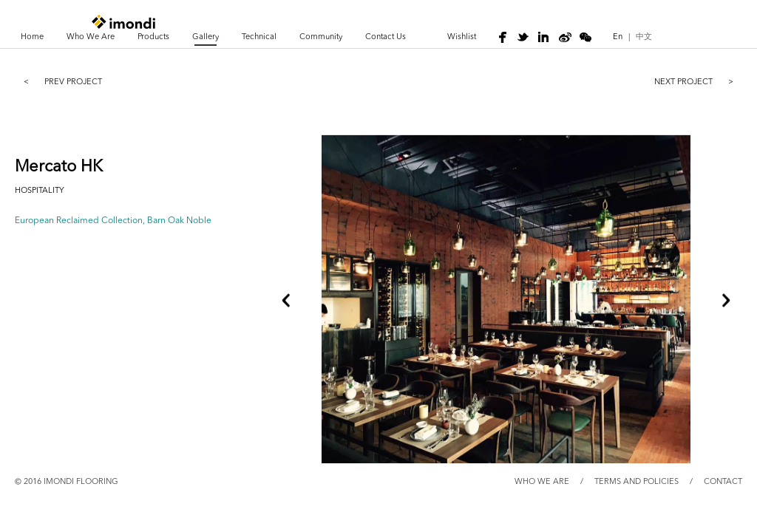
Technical (259, 37)
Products (153, 37)
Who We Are (91, 37)
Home (32, 37)
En (618, 37)
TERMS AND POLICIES (637, 482)
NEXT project (698, 81)
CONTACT (723, 482)
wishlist (462, 37)
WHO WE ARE (542, 482)
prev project (58, 81)
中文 (644, 37)
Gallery (206, 37)
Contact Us (386, 37)
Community (321, 37)
